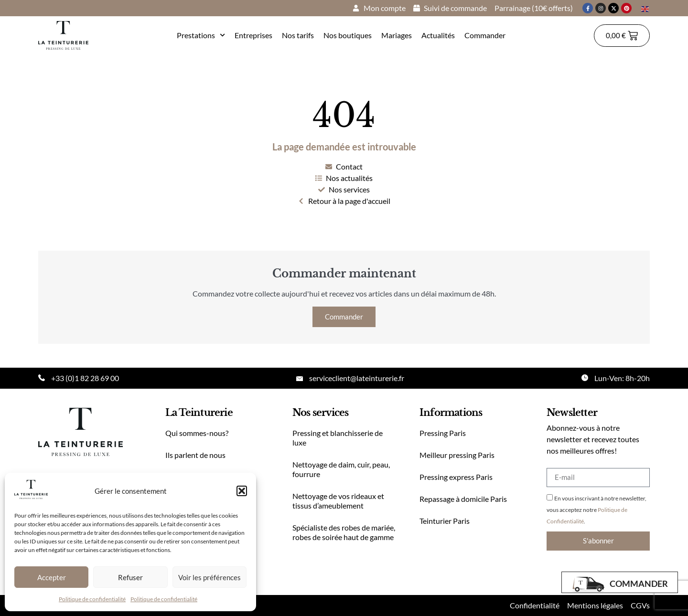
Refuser (130, 577)
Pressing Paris (443, 433)
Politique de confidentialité (92, 599)
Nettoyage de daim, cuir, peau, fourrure (341, 469)
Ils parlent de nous (195, 455)
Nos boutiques (348, 35)
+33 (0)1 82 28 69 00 (85, 378)
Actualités (438, 35)
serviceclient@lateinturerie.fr (357, 378)
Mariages (397, 35)
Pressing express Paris (456, 477)
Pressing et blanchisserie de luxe (338, 438)
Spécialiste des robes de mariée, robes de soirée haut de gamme (344, 532)
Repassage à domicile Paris (463, 499)
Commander (485, 35)
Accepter (52, 577)
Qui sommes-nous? (197, 433)
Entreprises (253, 35)
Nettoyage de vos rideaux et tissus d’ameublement (338, 501)
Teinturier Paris (445, 521)
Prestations (201, 35)
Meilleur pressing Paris (457, 455)
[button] (242, 491)
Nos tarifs (298, 35)
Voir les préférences (210, 577)
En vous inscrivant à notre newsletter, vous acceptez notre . (597, 510)
